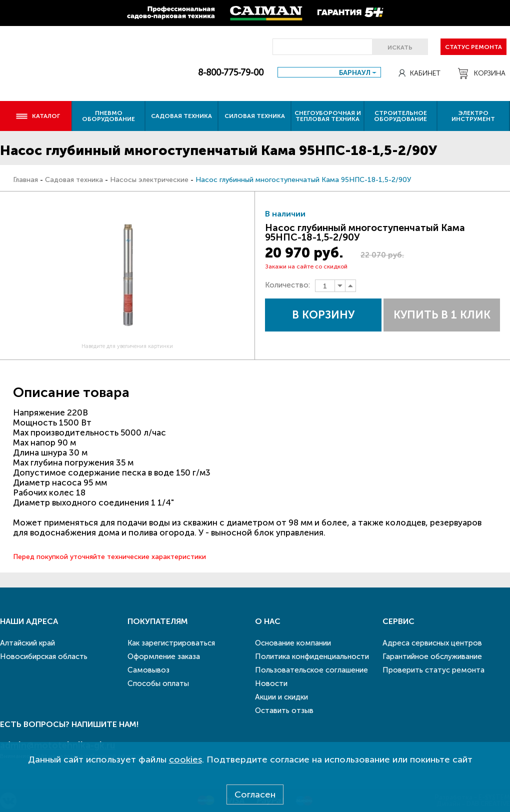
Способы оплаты (158, 683)
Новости (271, 683)
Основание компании (293, 643)
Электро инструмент (473, 116)
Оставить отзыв (284, 710)
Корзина (482, 73)
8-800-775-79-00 (231, 72)
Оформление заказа (164, 656)
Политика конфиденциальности (312, 656)
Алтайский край (27, 643)
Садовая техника (181, 116)
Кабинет (419, 73)
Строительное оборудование (400, 116)
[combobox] (329, 72)
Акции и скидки (281, 697)
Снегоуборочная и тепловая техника (328, 116)
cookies (185, 759)
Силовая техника (255, 116)
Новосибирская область (44, 656)
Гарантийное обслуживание (432, 656)
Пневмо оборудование (108, 116)
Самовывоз (148, 670)
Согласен (255, 794)
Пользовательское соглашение (311, 670)
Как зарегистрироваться (171, 643)
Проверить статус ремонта (433, 670)
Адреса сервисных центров (432, 643)
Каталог (38, 116)
